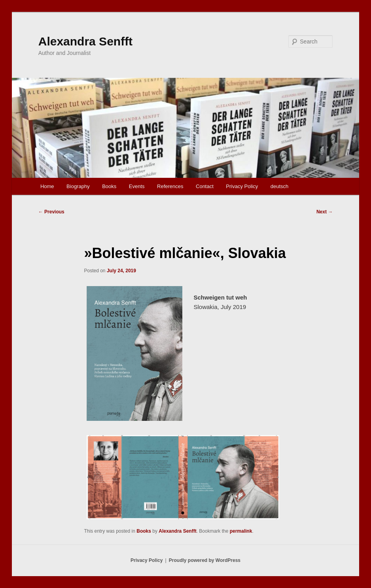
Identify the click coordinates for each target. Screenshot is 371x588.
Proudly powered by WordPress (205, 560)
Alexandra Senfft (85, 41)
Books (109, 186)
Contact (205, 186)
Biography (78, 186)
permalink (241, 531)
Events (137, 186)
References (170, 186)
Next (325, 212)
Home (47, 186)
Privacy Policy (242, 186)
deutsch (280, 186)
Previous (51, 212)
